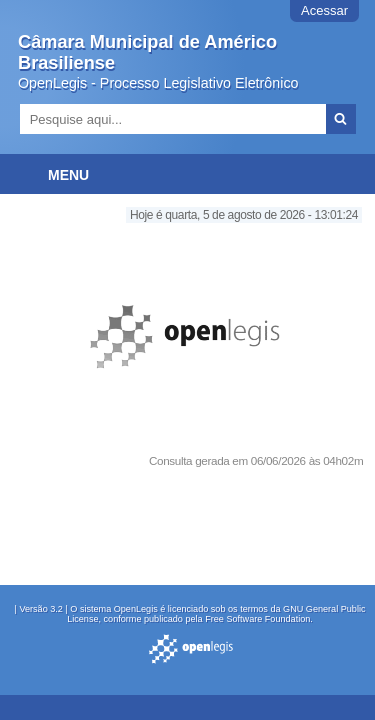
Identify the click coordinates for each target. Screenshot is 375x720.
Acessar (324, 10)
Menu (68, 175)
